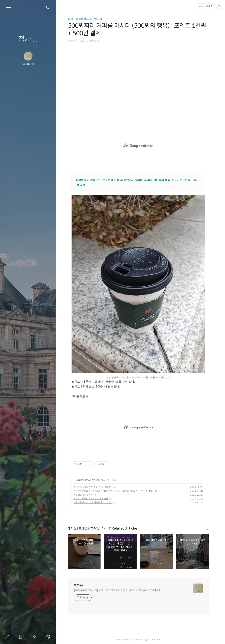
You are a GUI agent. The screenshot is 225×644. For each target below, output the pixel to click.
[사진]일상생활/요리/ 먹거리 (85, 19)
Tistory (157, 640)
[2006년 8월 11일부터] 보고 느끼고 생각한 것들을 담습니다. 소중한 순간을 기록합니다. (118, 590)
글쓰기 (7, 637)
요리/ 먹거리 (94, 480)
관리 (49, 637)
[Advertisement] (138, 88)
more (206, 529)
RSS (35, 637)
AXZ (138, 640)
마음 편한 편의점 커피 (83, 495)
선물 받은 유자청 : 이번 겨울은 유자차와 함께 (93, 502)
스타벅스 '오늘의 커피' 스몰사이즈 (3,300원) (93, 487)
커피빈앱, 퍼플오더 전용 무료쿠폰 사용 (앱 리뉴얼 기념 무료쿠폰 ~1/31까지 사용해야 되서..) (114, 491)
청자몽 (28, 39)
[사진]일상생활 (80, 480)
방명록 (21, 637)
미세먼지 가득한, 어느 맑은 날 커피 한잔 (91, 499)
